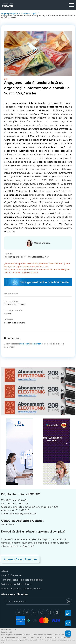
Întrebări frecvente (11, 575)
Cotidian (25, 14)
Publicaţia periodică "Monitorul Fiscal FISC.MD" (26, 257)
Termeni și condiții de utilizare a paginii (22, 580)
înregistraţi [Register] (24, 344)
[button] (66, 613)
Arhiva (4, 571)
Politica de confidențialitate (16, 584)
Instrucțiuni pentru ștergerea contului (21, 589)
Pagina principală (9, 14)
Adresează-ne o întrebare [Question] (20, 559)
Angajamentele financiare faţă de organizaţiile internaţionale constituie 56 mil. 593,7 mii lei (38, 17)
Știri (35, 14)
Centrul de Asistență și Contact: (23, 521)
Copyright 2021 (6, 632)
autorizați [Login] (37, 344)
